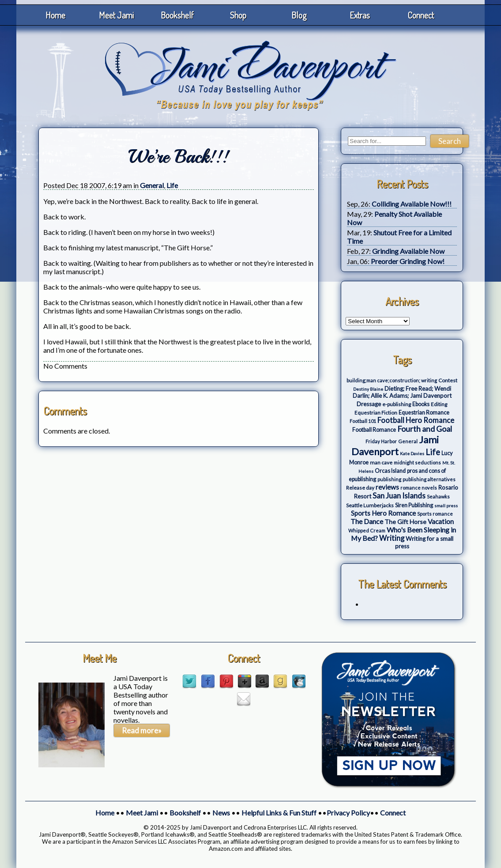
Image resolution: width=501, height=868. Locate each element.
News (221, 813)
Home (55, 15)
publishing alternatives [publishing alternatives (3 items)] (429, 479)
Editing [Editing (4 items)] (439, 404)
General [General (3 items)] (408, 441)
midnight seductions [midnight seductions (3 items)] (417, 462)
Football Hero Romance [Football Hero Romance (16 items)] (416, 420)
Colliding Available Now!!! (412, 204)
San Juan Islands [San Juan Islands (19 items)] (399, 496)
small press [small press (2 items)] (446, 506)
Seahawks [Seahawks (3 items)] (438, 496)
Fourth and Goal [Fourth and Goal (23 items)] (425, 429)
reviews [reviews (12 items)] (387, 487)
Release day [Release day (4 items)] (360, 488)
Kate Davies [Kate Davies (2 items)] (412, 453)
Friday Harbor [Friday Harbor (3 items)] (381, 441)
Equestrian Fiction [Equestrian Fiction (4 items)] (376, 413)
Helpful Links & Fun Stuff (279, 813)
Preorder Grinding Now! (408, 261)
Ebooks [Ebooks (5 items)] (421, 404)
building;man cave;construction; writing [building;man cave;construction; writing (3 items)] (392, 380)
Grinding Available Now (408, 251)
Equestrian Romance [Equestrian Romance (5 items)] (424, 413)
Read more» (142, 730)
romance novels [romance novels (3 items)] (419, 488)
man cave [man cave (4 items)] (381, 462)
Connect (421, 15)
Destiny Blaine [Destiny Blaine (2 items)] (368, 389)
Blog (299, 15)
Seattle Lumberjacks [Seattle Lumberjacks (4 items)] (370, 505)
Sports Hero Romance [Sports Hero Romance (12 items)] (383, 513)
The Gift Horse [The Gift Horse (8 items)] (405, 522)
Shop (238, 15)
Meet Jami (116, 15)
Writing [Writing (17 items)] (392, 538)
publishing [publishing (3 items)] (389, 479)
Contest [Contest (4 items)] (448, 380)
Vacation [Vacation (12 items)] (441, 521)
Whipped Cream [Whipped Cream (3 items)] (367, 530)
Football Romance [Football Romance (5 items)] (374, 430)
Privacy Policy (348, 813)
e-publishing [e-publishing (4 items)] (397, 404)
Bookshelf (177, 15)
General (152, 185)
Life (172, 185)
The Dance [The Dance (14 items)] (367, 521)
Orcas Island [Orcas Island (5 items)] (390, 471)
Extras (360, 15)
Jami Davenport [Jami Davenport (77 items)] (395, 445)
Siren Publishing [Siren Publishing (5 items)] (414, 505)
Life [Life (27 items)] (433, 452)
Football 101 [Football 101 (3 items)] (363, 421)
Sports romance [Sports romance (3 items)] (435, 514)
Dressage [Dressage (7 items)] (369, 404)
